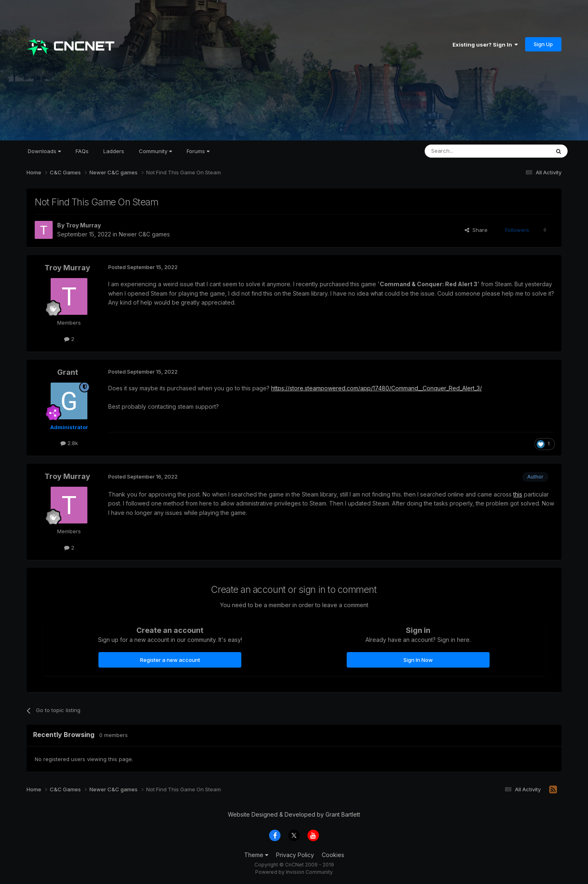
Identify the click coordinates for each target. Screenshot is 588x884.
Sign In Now (418, 660)
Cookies (333, 855)
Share (476, 230)
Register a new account (170, 660)
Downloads (44, 151)
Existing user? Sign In (485, 45)
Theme (256, 855)
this (518, 494)
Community (155, 151)
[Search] (466, 151)
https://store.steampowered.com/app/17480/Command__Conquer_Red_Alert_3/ (376, 388)
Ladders (114, 151)
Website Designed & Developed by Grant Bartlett (294, 814)
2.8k (69, 443)
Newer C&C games (144, 234)
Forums (198, 151)
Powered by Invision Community (294, 872)
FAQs (82, 151)
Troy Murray (83, 225)
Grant (68, 372)
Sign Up (543, 44)
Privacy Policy (295, 855)
